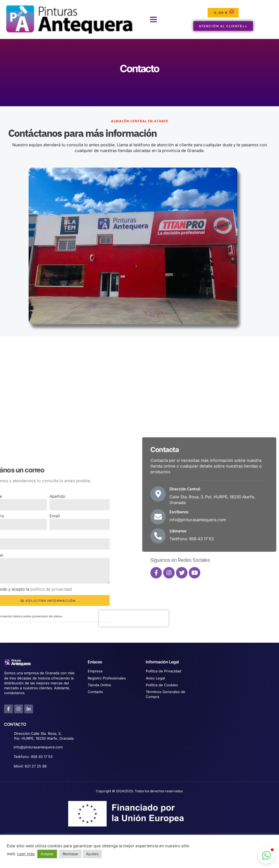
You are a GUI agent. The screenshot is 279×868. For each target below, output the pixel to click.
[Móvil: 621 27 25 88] (7, 767)
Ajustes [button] (92, 854)
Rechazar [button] (70, 854)
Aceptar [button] (47, 854)
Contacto (140, 69)
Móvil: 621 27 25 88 (30, 766)
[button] (153, 19)
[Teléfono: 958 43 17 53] (7, 757)
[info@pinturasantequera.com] (7, 747)
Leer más (26, 854)
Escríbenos (179, 571)
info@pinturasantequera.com (38, 747)
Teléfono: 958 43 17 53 (33, 757)
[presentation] (61, 618)
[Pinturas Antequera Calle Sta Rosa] (139, 391)
